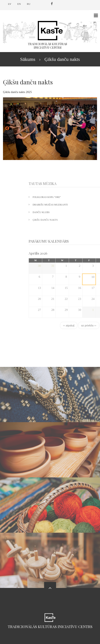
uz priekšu (93, 128)
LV (10, 4)
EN (19, 4)
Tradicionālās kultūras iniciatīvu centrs (50, 627)
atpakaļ (7, 128)
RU (29, 4)
